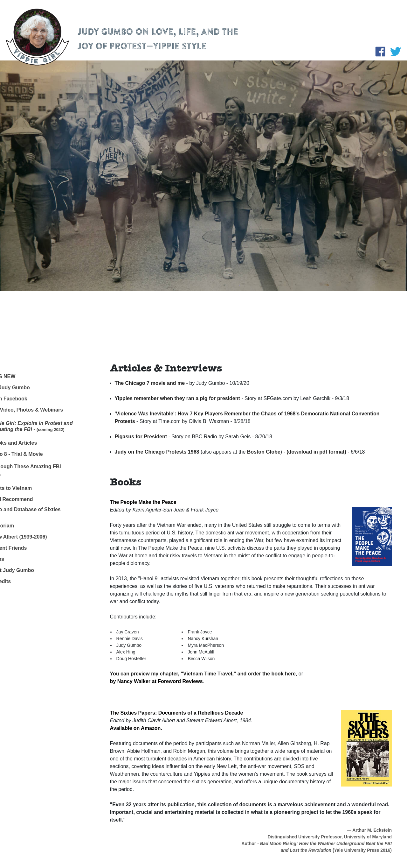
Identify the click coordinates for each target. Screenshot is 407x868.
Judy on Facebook (27, 399)
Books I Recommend (30, 499)
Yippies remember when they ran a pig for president (177, 398)
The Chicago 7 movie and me (150, 383)
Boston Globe (264, 452)
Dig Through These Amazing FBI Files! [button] (44, 471)
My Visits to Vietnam (30, 488)
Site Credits (19, 581)
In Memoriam (21, 526)
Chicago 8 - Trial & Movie (35, 454)
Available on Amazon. (136, 728)
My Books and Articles (32, 443)
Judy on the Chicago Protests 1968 (157, 452)
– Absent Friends (29, 548)
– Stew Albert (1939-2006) (39, 537)
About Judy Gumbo (29, 388)
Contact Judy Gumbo (31, 570)
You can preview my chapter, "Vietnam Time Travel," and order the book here (203, 674)
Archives (16, 559)
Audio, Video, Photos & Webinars (45, 410)
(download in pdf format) (316, 452)
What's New (21, 376)
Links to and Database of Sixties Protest (44, 512)
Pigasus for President (141, 437)
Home (12, 365)
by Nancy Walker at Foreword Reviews (156, 681)
